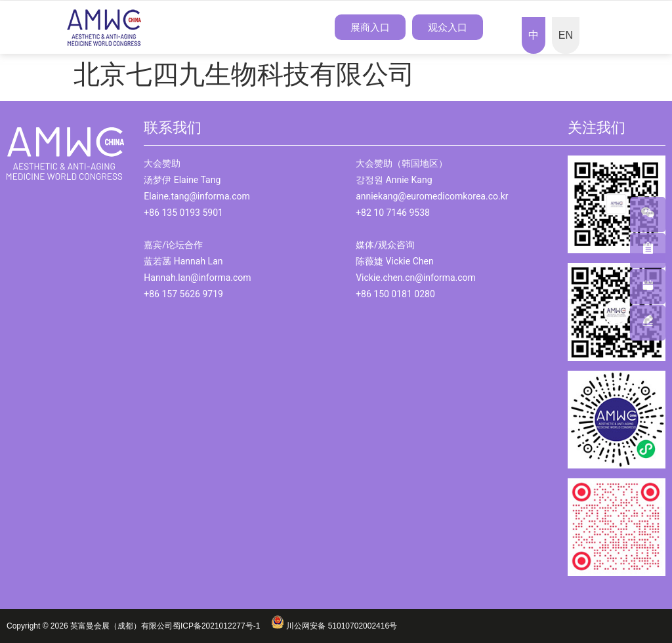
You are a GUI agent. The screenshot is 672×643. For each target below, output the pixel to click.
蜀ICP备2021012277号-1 (222, 626)
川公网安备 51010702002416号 (334, 626)
